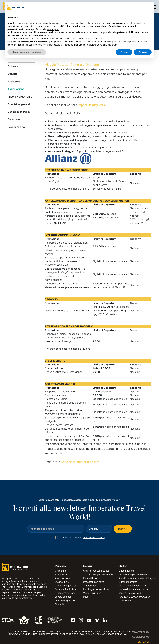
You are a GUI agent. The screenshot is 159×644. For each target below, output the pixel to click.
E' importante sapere (66, 593)
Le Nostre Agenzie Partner (133, 574)
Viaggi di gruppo (92, 593)
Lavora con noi (17, 127)
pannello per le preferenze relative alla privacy (96, 45)
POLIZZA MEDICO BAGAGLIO (134, 597)
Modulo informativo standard (134, 589)
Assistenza (14, 81)
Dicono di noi (62, 582)
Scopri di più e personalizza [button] (27, 52)
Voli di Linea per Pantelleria (98, 574)
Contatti (13, 74)
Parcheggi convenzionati (97, 589)
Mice (86, 597)
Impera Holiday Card (20, 97)
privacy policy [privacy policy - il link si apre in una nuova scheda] (98, 23)
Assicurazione (16, 89)
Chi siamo (14, 66)
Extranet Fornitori (128, 582)
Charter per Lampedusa (96, 571)
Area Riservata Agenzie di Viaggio (137, 578)
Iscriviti (123, 529)
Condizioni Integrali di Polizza (80, 462)
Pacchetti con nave (94, 582)
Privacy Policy (140, 632)
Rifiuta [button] (124, 52)
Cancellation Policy (19, 112)
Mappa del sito (126, 571)
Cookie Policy (141, 637)
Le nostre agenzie (65, 600)
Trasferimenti (91, 586)
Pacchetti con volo (93, 578)
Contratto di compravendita (133, 586)
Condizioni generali (19, 104)
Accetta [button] (143, 52)
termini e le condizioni (94, 537)
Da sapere (14, 119)
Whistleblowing (127, 600)
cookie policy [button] (53, 29)
